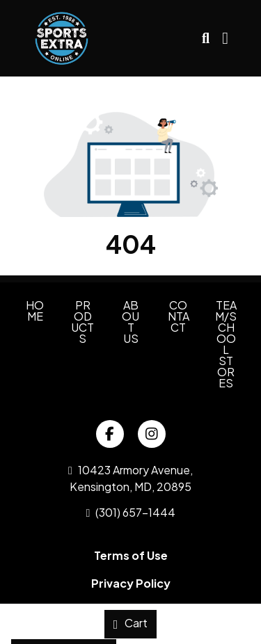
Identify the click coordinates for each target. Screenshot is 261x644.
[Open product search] (206, 38)
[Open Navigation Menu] (225, 38)
